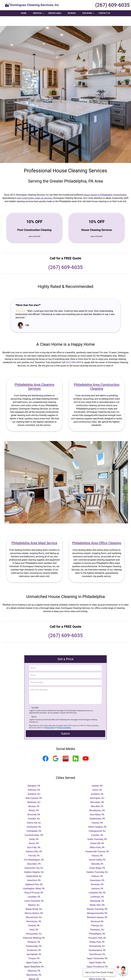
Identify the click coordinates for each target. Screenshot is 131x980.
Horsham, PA (97, 875)
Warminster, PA (34, 965)
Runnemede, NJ (97, 936)
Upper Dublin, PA (97, 953)
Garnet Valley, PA (97, 850)
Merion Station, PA (34, 903)
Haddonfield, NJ (34, 866)
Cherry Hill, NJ (34, 813)
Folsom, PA (97, 846)
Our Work (89, 14)
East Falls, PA (34, 838)
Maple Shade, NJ (34, 899)
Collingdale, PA (34, 821)
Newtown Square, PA (97, 908)
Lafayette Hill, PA (97, 883)
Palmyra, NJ (97, 916)
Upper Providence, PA (97, 957)
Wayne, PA (34, 969)
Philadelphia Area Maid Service (34, 533)
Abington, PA (34, 776)
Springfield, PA (34, 945)
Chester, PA (97, 813)
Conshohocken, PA (34, 825)
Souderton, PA (34, 940)
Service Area (55, 13)
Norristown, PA (34, 912)
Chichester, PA (34, 817)
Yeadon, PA (97, 977)
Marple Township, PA (97, 899)
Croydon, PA (97, 825)
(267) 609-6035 (112, 5)
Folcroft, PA (34, 846)
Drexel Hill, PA (97, 834)
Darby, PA (34, 829)
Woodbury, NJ (34, 973)
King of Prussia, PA (34, 883)
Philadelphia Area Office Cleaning (97, 533)
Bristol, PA (34, 801)
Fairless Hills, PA (34, 842)
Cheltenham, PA (97, 809)
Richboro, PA (34, 932)
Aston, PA (97, 780)
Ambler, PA (97, 776)
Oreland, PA (34, 916)
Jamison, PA (97, 879)
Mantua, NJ (34, 895)
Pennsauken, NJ (34, 924)
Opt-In (34, 707)
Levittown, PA (97, 887)
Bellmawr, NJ (34, 792)
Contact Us (104, 13)
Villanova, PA (34, 961)
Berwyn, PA (34, 797)
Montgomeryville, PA (97, 903)
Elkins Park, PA (97, 838)
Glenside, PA (97, 854)
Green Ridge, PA (97, 858)
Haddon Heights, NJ (34, 862)
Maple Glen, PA (97, 895)
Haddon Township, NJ (97, 862)
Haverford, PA (34, 871)
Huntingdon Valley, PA (34, 879)
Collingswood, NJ (97, 821)
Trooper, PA (34, 949)
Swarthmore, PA (97, 945)
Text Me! (35, 698)
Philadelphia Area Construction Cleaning (97, 377)
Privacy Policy (50, 718)
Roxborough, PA (34, 936)
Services (39, 14)
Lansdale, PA (34, 887)
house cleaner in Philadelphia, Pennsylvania (105, 185)
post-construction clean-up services (35, 188)
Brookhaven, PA (97, 801)
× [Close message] (114, 970)
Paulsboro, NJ (97, 920)
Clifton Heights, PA (97, 817)
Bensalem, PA (97, 792)
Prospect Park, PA (97, 928)
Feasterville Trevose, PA (97, 842)
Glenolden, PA (34, 854)
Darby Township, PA (97, 829)
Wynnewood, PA (34, 977)
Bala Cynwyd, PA (34, 788)
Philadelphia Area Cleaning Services (34, 377)
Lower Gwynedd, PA (34, 891)
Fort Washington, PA (34, 850)
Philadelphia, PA (97, 924)
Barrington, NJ (97, 788)
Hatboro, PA (97, 866)
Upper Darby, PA (34, 953)
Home (24, 13)
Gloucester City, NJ (34, 858)
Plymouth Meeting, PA (34, 928)
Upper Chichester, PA (97, 949)
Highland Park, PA (34, 875)
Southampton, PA (97, 940)
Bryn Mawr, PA (97, 805)
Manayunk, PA (97, 891)
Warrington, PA (97, 965)
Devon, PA (34, 834)
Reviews (72, 13)
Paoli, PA (34, 920)
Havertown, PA (97, 871)
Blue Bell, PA (97, 797)
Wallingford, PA (97, 961)
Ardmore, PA (34, 780)
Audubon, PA (97, 784)
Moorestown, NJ (34, 908)
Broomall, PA (34, 805)
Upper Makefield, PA (34, 957)
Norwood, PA (97, 912)
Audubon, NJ (34, 784)
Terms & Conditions (64, 718)
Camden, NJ (34, 809)
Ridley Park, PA (97, 932)
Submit (65, 724)
